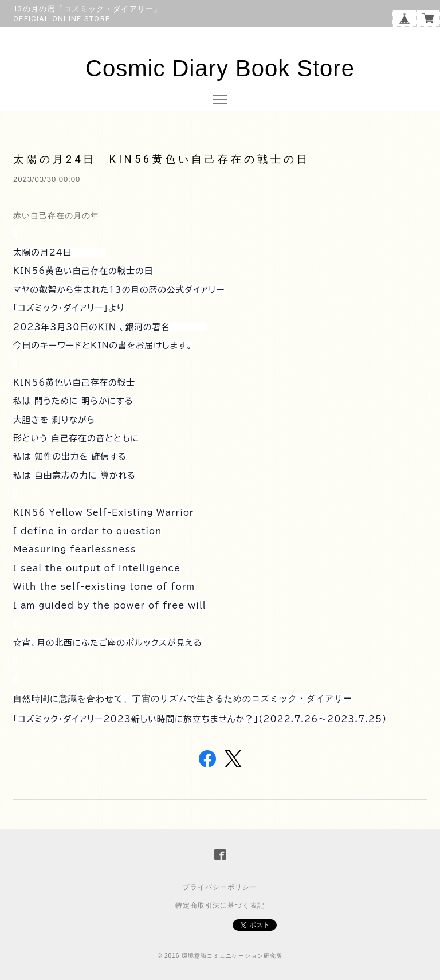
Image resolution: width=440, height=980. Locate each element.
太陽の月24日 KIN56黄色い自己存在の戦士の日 (162, 159)
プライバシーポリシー (220, 887)
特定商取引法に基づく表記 (220, 905)
